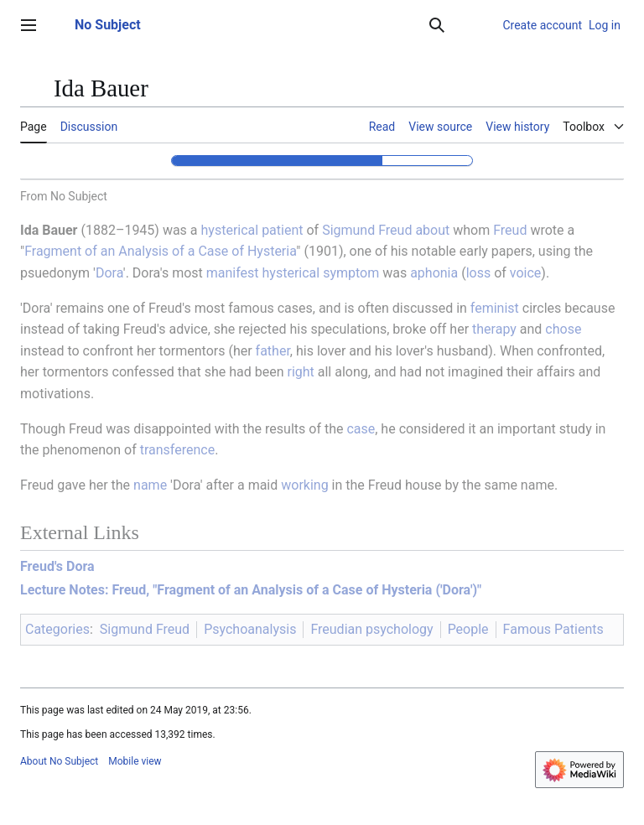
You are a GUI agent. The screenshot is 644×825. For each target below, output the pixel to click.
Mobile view (135, 761)
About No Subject (59, 761)
